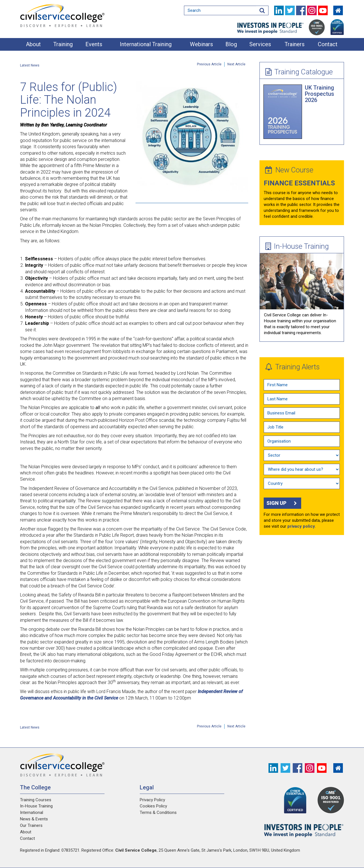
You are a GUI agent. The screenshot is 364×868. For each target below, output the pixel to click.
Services (260, 44)
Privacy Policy (152, 800)
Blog (231, 44)
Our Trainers (31, 825)
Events (94, 44)
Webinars (201, 44)
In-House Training (297, 246)
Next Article (236, 64)
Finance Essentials (299, 183)
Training (63, 44)
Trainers (295, 44)
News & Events (34, 819)
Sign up (282, 503)
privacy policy (301, 526)
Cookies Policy (153, 806)
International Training (146, 44)
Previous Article (209, 64)
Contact (328, 44)
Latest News (30, 65)
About (33, 44)
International (32, 812)
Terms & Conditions (158, 812)
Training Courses (36, 800)
